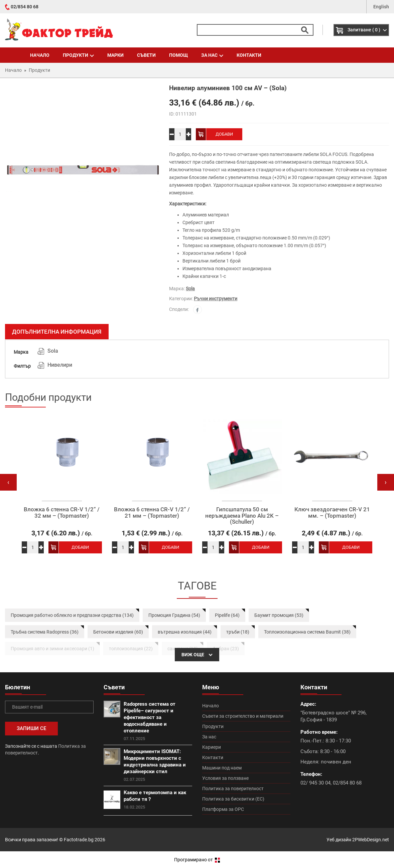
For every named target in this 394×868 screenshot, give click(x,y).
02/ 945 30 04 (315, 783)
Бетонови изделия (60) (118, 632)
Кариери (212, 747)
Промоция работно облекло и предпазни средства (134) (72, 615)
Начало (40, 55)
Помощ (178, 55)
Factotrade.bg (79, 840)
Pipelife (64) (227, 615)
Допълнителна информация (57, 332)
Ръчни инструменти (216, 299)
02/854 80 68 (25, 7)
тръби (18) (238, 632)
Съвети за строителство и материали (243, 716)
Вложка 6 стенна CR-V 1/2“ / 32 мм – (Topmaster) (62, 512)
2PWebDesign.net (371, 840)
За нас (212, 55)
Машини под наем (222, 768)
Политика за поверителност (233, 789)
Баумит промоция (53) (279, 615)
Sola (190, 289)
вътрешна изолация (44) (185, 632)
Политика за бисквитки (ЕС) (233, 799)
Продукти (78, 55)
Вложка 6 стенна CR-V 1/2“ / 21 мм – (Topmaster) (152, 512)
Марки (115, 55)
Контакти (249, 55)
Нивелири (60, 365)
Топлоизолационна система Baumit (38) (307, 632)
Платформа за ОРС (223, 809)
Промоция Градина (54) (174, 615)
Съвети (146, 55)
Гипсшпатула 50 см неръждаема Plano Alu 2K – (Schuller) (242, 516)
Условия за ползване (225, 778)
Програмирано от (197, 860)
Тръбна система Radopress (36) (45, 632)
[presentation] (8, 482)
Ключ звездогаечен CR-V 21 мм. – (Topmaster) (332, 512)
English (381, 7)
